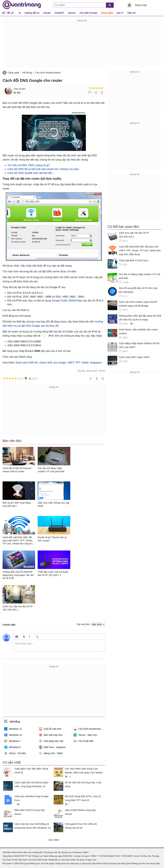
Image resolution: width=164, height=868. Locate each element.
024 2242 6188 (35, 860)
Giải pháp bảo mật (51, 741)
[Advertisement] (82, 45)
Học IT (120, 13)
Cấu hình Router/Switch (48, 73)
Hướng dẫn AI (32, 13)
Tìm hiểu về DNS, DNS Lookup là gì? (29, 165)
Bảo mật (27, 852)
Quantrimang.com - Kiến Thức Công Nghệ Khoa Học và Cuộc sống (22, 5)
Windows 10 (13, 735)
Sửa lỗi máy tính (50, 729)
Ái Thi (17, 93)
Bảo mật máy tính (51, 735)
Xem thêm (54, 840)
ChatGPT (59, 13)
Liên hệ (57, 852)
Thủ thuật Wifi (83, 741)
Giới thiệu (7, 852)
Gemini (72, 13)
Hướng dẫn (37, 852)
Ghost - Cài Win (15, 753)
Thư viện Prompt (88, 13)
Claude (47, 13)
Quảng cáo (67, 852)
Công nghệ (107, 13)
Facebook (77, 852)
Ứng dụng (48, 852)
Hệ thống (27, 73)
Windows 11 (13, 729)
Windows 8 (12, 747)
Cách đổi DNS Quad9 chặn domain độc (30, 173)
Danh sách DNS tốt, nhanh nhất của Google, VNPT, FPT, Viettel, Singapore (59, 363)
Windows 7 (12, 741)
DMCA (86, 852)
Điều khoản (17, 852)
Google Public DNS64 (64, 301)
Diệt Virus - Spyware (52, 747)
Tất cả (10, 13)
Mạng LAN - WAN (51, 753)
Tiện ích (131, 13)
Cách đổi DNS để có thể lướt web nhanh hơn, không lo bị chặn (43, 169)
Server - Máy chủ (85, 735)
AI (20, 13)
